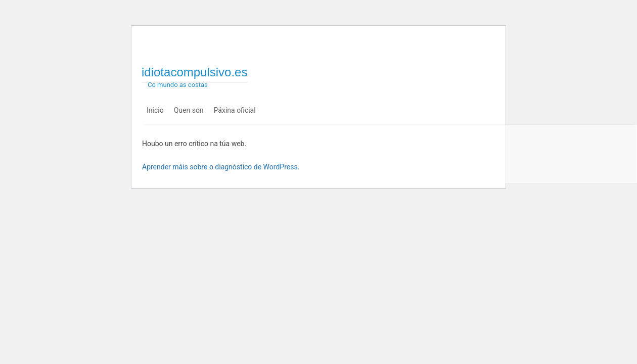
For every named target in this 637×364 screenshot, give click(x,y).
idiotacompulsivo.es (194, 72)
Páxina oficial (235, 110)
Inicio (155, 110)
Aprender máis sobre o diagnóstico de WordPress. (221, 167)
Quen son (189, 110)
